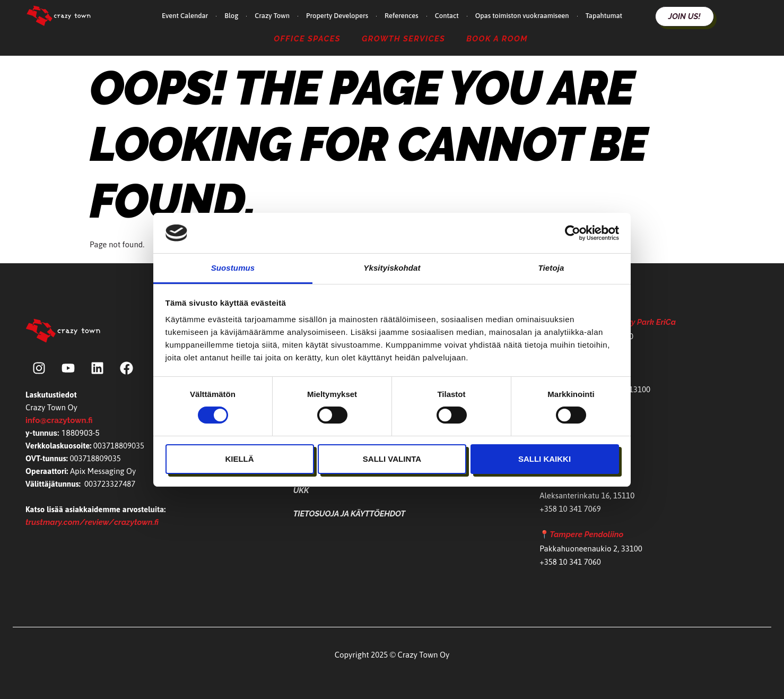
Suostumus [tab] (233, 268)
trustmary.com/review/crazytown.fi (92, 522)
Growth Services (403, 38)
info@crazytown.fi (59, 420)
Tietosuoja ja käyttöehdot (349, 514)
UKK (301, 490)
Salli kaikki (545, 459)
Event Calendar (185, 16)
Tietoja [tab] (551, 268)
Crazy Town (272, 16)
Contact (447, 16)
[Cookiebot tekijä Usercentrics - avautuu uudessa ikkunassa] (573, 233)
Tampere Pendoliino (586, 534)
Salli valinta (392, 459)
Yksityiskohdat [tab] (392, 268)
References (402, 16)
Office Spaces (307, 38)
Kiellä (239, 459)
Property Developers (337, 16)
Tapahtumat (604, 16)
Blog (231, 16)
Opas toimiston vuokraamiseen (522, 16)
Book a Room (497, 38)
